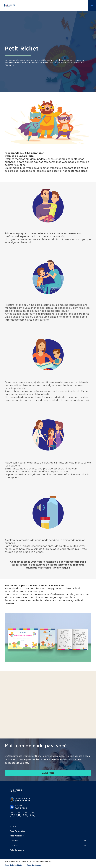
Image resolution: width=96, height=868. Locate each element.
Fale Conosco (17, 850)
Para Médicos (17, 836)
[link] (48, 773)
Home (13, 826)
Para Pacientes (17, 831)
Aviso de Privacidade (13, 865)
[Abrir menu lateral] (92, 5)
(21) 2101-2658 (23, 801)
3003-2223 (21, 808)
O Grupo (14, 845)
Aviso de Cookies (34, 865)
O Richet (14, 841)
